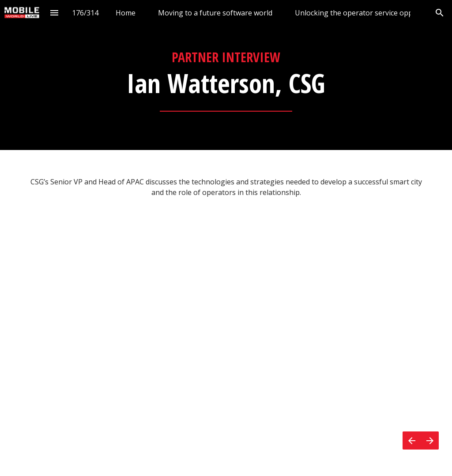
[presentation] (226, 75)
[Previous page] (412, 440)
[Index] (55, 13)
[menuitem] (126, 13)
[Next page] (430, 440)
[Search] (439, 13)
